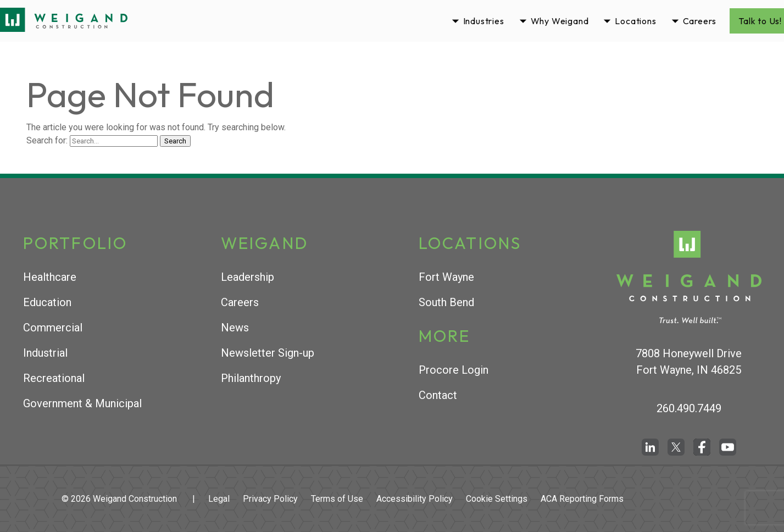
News (235, 328)
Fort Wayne (446, 277)
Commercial (53, 328)
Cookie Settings (497, 499)
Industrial (45, 353)
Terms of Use (337, 499)
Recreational (54, 378)
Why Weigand (560, 21)
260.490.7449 (689, 408)
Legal (219, 499)
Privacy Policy (270, 499)
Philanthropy (251, 378)
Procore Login (454, 370)
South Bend (446, 302)
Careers (700, 21)
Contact (438, 395)
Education (47, 302)
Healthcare (50, 277)
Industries (484, 21)
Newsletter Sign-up (268, 353)
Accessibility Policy (415, 499)
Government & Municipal (82, 403)
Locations (635, 21)
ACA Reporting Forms (582, 499)
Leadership (248, 277)
